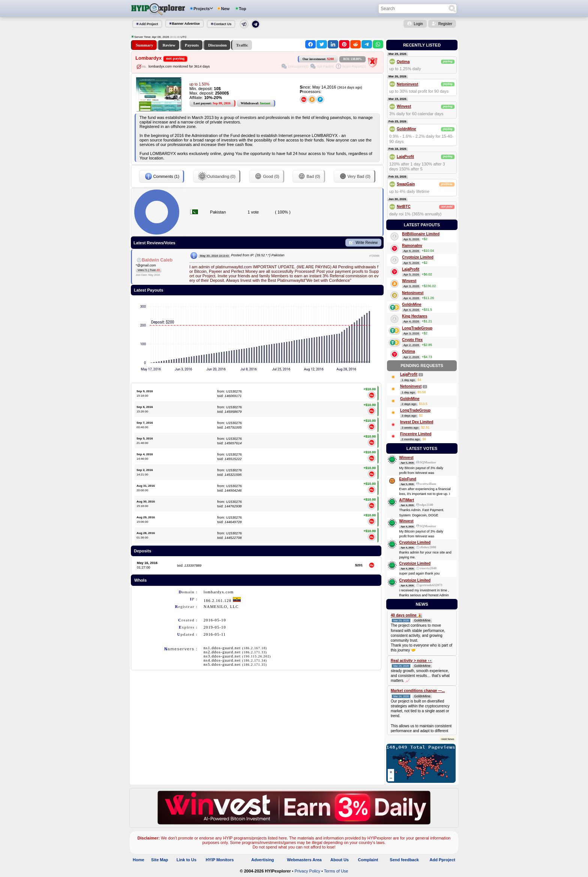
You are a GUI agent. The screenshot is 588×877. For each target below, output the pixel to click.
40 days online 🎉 (406, 615)
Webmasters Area (304, 860)
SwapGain (406, 184)
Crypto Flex (412, 340)
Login (418, 24)
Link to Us (187, 860)
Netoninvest (407, 84)
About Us (340, 860)
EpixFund (408, 479)
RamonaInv (412, 246)
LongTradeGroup (417, 328)
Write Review (367, 243)
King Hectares (415, 316)
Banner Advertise (186, 24)
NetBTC (404, 207)
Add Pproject (442, 860)
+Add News (447, 739)
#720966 (374, 256)
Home (139, 860)
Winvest (404, 106)
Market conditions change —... (418, 691)
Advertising (263, 860)
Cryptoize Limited (418, 257)
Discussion (217, 45)
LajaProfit (405, 157)
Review (169, 45)
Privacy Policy (307, 871)
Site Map (160, 860)
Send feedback (404, 860)
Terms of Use (336, 871)
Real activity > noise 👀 (412, 661)
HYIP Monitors (220, 860)
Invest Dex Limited (417, 422)
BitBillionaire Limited (421, 234)
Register (445, 24)
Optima (403, 62)
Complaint (368, 860)
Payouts (192, 45)
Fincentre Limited (416, 434)
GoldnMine (406, 129)
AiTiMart (406, 500)
